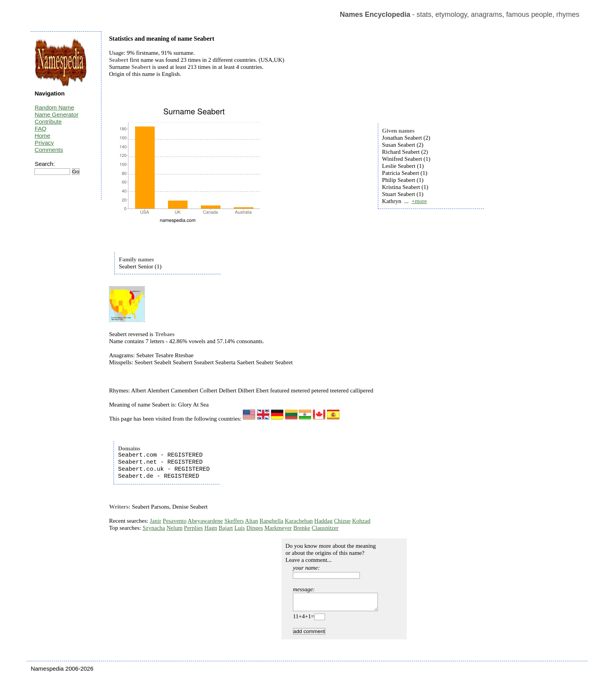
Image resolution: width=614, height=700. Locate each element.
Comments (49, 150)
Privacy (44, 143)
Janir (156, 521)
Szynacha (154, 528)
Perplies (193, 528)
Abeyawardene (205, 521)
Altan (252, 521)
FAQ (40, 129)
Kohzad (361, 521)
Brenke (302, 528)
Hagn (211, 528)
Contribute (48, 121)
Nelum (174, 528)
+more (419, 201)
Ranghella (272, 521)
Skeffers (234, 521)
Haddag (324, 521)
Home (42, 136)
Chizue (342, 521)
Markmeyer (278, 528)
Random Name (54, 107)
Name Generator (56, 114)
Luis (240, 528)
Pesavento (174, 521)
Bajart (226, 528)
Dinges (255, 528)
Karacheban (299, 521)
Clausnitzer (325, 528)
